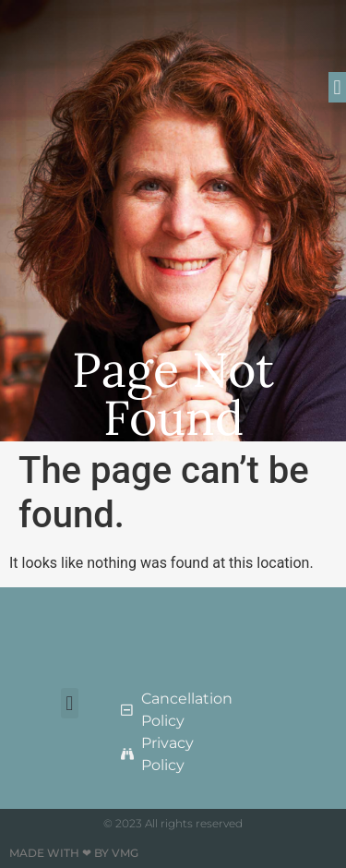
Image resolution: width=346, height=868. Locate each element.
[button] (337, 87)
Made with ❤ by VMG (74, 853)
